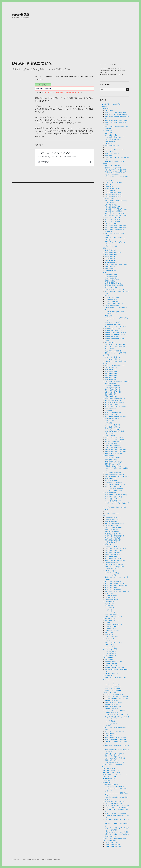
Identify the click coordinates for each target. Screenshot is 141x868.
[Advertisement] (70, 44)
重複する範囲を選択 (110, 394)
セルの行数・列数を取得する (113, 441)
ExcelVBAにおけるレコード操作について (116, 715)
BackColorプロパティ (111, 596)
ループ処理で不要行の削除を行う (114, 764)
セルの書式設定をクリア (112, 419)
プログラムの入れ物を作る (112, 166)
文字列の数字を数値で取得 (112, 554)
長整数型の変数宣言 (110, 250)
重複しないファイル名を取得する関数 (115, 112)
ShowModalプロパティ (111, 628)
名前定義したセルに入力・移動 (114, 454)
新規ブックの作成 (110, 343)
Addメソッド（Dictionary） (112, 684)
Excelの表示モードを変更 (112, 297)
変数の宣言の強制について (112, 145)
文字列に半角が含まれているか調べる (115, 739)
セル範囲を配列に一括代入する (114, 283)
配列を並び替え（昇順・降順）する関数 (116, 121)
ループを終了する (110, 203)
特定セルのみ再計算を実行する (114, 448)
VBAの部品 (106, 108)
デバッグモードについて (112, 147)
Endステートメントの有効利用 (113, 182)
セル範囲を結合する (110, 478)
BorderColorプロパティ (111, 600)
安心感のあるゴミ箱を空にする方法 (115, 801)
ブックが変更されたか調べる (113, 351)
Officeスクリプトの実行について (112, 777)
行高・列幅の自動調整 (111, 443)
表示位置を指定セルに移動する (114, 466)
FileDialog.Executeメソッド (113, 328)
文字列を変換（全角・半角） (113, 552)
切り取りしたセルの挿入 (112, 429)
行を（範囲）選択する (111, 376)
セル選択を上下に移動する (112, 386)
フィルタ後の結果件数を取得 (113, 501)
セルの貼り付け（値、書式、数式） (115, 431)
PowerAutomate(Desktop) (110, 785)
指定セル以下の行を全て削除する (114, 756)
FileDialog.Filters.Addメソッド (113, 330)
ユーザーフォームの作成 (112, 573)
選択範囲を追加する (110, 384)
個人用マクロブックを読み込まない (115, 162)
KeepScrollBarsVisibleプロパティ (114, 616)
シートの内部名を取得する (112, 359)
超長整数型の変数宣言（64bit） (114, 252)
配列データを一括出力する (112, 287)
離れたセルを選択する (111, 371)
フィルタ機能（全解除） (112, 499)
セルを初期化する (110, 421)
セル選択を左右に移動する (112, 388)
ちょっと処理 (107, 725)
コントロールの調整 (110, 575)
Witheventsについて (110, 271)
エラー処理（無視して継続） (113, 207)
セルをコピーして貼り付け (112, 425)
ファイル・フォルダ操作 (110, 649)
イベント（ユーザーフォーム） (112, 637)
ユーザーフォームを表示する (113, 581)
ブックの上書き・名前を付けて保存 (115, 345)
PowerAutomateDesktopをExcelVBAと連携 (117, 805)
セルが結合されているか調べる (114, 482)
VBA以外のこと (106, 766)
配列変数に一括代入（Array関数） (114, 285)
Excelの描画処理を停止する (113, 306)
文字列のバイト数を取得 (112, 546)
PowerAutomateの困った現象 (113, 846)
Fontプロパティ (109, 610)
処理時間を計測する (110, 733)
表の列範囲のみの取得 (111, 460)
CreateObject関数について (112, 519)
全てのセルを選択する (111, 380)
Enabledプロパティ (110, 608)
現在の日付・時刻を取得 (112, 532)
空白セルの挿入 (109, 433)
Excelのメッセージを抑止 (112, 302)
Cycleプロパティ (109, 606)
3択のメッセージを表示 (111, 530)
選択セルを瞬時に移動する (112, 390)
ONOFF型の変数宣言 (111, 262)
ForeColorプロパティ (111, 612)
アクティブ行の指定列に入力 (113, 413)
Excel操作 (106, 295)
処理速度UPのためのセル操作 (113, 464)
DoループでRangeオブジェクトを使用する (117, 476)
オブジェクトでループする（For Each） (116, 201)
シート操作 (106, 355)
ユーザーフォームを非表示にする (114, 583)
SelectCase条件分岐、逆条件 (113, 193)
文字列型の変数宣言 (110, 260)
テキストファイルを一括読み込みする (115, 678)
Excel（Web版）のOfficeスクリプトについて (116, 774)
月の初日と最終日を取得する (113, 542)
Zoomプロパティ (109, 635)
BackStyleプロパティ (111, 598)
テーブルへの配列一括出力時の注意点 (115, 507)
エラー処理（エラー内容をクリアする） (116, 215)
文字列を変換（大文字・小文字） (114, 550)
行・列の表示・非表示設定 (112, 445)
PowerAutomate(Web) (109, 840)
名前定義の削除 (109, 456)
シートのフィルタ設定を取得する (114, 491)
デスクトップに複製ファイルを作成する (116, 814)
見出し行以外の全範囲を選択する (114, 474)
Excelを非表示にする (111, 299)
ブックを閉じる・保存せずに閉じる (115, 347)
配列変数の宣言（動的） (112, 277)
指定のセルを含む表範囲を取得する (115, 398)
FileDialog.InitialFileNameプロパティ (115, 339)
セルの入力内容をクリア (112, 415)
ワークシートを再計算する (112, 357)
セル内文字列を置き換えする (113, 487)
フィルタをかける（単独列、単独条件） (116, 495)
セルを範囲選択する (110, 369)
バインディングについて (112, 151)
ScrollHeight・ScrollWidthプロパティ (115, 624)
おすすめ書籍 (108, 133)
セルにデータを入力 (110, 408)
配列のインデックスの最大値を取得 (115, 561)
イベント (106, 509)
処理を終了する (109, 180)
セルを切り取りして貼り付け (113, 427)
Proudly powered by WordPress (51, 859)
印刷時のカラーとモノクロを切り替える (116, 361)
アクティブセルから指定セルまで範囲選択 (117, 382)
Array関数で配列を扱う (111, 563)
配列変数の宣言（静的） (112, 275)
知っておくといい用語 (111, 135)
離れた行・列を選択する (112, 378)
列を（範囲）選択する (111, 373)
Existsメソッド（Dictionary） (113, 686)
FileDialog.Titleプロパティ (112, 336)
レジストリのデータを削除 (112, 221)
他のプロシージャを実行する (113, 168)
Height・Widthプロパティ (112, 614)
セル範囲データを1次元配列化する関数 (116, 114)
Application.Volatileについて (113, 174)
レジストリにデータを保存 (112, 217)
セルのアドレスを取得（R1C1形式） (115, 439)
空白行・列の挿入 (110, 435)
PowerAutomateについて (112, 842)
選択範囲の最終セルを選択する (114, 462)
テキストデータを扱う (111, 223)
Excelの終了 (108, 314)
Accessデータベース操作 (110, 692)
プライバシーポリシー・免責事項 (31, 859)
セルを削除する (109, 423)
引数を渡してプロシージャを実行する (115, 170)
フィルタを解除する (110, 493)
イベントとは (108, 511)
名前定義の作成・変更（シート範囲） (115, 452)
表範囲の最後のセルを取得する (114, 400)
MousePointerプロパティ (112, 620)
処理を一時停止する (110, 735)
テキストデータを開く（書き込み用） (115, 228)
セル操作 (106, 363)
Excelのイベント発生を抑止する (114, 304)
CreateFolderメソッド (111, 665)
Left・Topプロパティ (111, 618)
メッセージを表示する (111, 522)
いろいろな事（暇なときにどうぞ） (115, 137)
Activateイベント (109, 639)
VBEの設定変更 (109, 143)
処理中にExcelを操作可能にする (114, 565)
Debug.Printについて (111, 156)
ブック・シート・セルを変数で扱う (115, 731)
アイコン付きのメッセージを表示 (114, 524)
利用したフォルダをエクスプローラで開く (117, 832)
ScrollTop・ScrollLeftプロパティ (114, 626)
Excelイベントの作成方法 (112, 513)
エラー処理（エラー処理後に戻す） (115, 211)
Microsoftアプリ (106, 783)
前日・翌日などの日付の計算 (113, 540)
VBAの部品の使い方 (110, 110)
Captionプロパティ (110, 604)
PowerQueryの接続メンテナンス (112, 770)
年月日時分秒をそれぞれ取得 (113, 534)
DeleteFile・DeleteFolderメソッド (114, 668)
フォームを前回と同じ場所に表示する (115, 737)
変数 (104, 248)
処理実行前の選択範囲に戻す (113, 472)
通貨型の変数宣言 (110, 256)
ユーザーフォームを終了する (113, 587)
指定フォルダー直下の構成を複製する (115, 838)
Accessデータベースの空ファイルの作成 (116, 696)
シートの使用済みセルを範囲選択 (114, 402)
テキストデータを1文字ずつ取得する (115, 567)
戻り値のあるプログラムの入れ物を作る (116, 172)
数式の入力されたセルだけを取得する (115, 406)
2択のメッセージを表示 (111, 526)
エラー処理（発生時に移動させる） (115, 213)
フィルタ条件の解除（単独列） (114, 497)
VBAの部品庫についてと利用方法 (111, 104)
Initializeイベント (110, 645)
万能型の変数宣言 (110, 267)
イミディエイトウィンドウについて (115, 149)
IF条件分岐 (108, 184)
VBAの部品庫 (20, 15)
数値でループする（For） (112, 199)
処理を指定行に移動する (112, 205)
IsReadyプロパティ (110, 676)
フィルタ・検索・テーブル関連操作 (113, 489)
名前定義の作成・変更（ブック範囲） (115, 450)
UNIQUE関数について (109, 781)
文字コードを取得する (111, 556)
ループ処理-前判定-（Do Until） (114, 195)
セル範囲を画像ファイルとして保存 (115, 762)
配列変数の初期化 (110, 281)
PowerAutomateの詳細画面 (112, 844)
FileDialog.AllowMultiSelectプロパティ (115, 332)
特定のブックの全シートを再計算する (115, 353)
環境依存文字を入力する (112, 760)
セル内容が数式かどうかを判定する (115, 485)
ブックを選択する (110, 349)
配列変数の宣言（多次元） (112, 279)
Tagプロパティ (109, 633)
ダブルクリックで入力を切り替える (115, 758)
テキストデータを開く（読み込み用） (115, 225)
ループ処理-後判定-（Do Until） (114, 197)
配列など (106, 273)
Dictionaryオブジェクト (111, 682)
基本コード (106, 164)
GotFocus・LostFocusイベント (114, 643)
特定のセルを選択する (111, 396)
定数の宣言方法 (109, 269)
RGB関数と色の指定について (113, 517)
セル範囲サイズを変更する (112, 458)
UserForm (108, 579)
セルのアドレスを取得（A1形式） (114, 437)
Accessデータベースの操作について (115, 694)
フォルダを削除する (110, 653)
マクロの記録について (111, 141)
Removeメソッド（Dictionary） (114, 690)
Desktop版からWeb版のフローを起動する (117, 797)
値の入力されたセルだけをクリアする (115, 417)
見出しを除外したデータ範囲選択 (114, 754)
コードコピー (43, 85)
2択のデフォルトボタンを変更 (113, 528)
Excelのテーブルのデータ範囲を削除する (116, 807)
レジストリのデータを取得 (112, 219)
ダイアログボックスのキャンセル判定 (115, 326)
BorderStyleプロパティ (111, 602)
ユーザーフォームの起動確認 (113, 589)
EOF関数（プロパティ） (112, 569)
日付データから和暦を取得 (112, 538)
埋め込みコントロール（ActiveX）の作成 (116, 577)
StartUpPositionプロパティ (112, 631)
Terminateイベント (110, 647)
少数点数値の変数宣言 (111, 254)
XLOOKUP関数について (110, 779)
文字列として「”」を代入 (112, 153)
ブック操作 (106, 341)
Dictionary (106, 680)
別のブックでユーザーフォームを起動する (117, 591)
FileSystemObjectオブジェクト (113, 661)
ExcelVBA (104, 106)
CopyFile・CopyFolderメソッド (114, 663)
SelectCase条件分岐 (110, 190)
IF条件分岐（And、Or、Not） (113, 188)
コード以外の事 (108, 131)
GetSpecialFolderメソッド (112, 674)
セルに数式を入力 (110, 411)
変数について (108, 799)
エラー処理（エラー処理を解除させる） (116, 209)
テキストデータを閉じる (112, 246)
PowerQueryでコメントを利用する (113, 772)
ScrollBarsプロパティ (111, 622)
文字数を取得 (108, 544)
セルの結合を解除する (111, 480)
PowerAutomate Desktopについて (114, 787)
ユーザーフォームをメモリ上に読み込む (116, 585)
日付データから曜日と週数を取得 (114, 536)
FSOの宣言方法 (109, 659)
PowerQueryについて (109, 768)
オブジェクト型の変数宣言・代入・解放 (116, 265)
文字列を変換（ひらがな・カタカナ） (115, 548)
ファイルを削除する (110, 655)
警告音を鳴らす (109, 316)
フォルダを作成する (110, 651)
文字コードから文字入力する (113, 559)
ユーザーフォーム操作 (109, 571)
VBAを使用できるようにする (113, 139)
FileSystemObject (108, 657)
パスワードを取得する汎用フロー (114, 803)
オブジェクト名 (109, 594)
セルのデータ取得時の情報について (115, 365)
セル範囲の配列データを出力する (114, 289)
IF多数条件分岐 (109, 186)
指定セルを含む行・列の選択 (113, 392)
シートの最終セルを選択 (112, 404)
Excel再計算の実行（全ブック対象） (115, 312)
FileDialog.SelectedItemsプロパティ (115, 334)
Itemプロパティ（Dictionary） (113, 688)
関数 (104, 515)
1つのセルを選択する (111, 367)
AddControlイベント (110, 641)
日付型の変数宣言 (110, 258)
